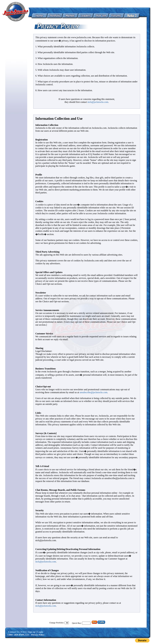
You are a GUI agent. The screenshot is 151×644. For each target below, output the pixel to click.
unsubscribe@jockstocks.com (94, 392)
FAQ (24, 632)
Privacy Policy (38, 635)
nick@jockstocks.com (98, 102)
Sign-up (31, 632)
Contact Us (14, 632)
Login (40, 632)
